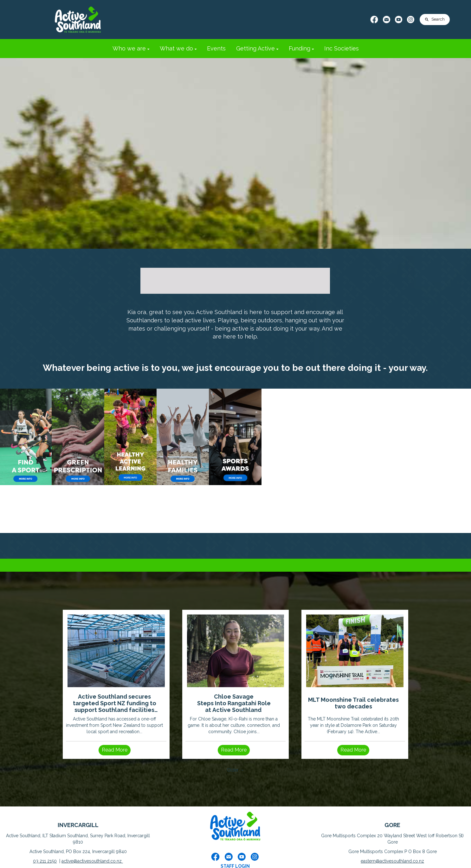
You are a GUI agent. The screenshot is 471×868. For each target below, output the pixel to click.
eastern (368, 861)
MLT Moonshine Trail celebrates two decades (353, 703)
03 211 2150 (45, 861)
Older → (236, 770)
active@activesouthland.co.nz (92, 861)
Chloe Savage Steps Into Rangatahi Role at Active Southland (234, 703)
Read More (115, 750)
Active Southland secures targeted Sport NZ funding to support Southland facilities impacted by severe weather (115, 703)
